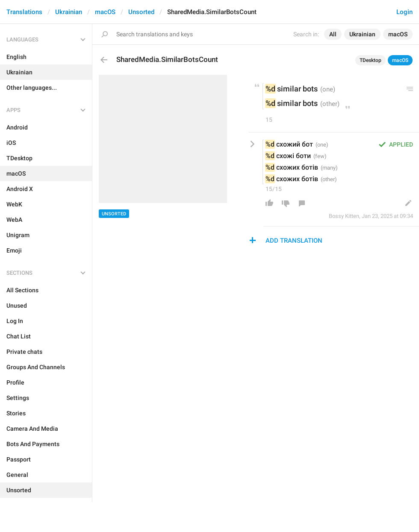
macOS (105, 12)
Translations (24, 12)
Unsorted (141, 12)
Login (404, 12)
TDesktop (370, 60)
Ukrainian (69, 12)
